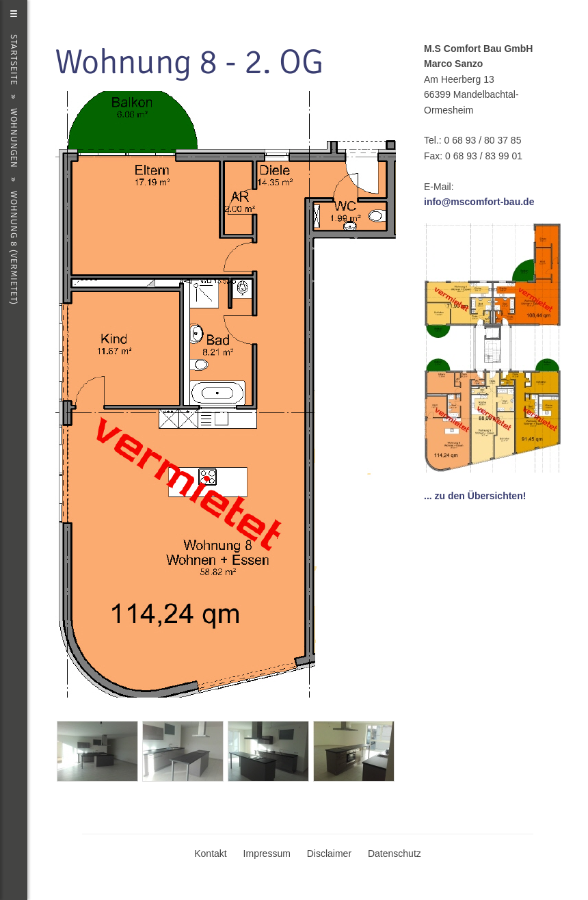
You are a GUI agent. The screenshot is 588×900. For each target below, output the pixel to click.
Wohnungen (14, 138)
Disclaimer (329, 853)
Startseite (14, 60)
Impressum (267, 853)
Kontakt (210, 853)
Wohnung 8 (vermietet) (14, 248)
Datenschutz (395, 853)
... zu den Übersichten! (475, 496)
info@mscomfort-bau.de (479, 202)
